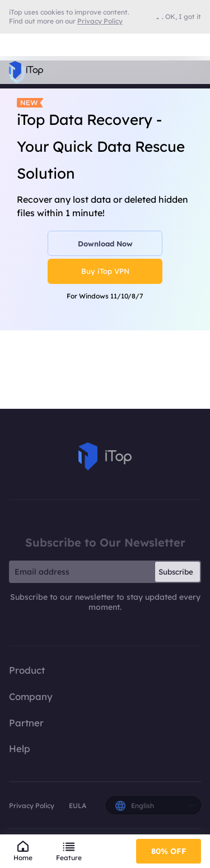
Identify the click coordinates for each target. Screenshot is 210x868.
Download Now (105, 244)
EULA (78, 806)
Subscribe (176, 572)
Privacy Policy (32, 806)
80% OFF (169, 851)
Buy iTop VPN (105, 271)
